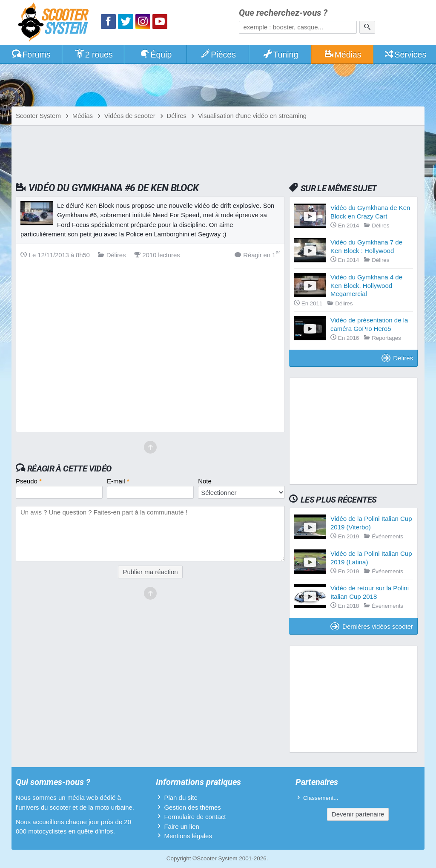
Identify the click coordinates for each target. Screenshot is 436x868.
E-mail (118, 481)
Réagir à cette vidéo (69, 468)
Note (205, 481)
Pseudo (29, 481)
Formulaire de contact (195, 817)
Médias (343, 55)
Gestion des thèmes (192, 807)
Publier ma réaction (150, 572)
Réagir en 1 (257, 254)
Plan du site (181, 798)
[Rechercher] (367, 27)
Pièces (218, 55)
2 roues (93, 55)
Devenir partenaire (358, 814)
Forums (31, 55)
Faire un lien (182, 826)
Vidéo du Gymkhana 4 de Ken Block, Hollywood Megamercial (366, 285)
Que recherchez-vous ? (283, 13)
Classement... (321, 798)
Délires (397, 358)
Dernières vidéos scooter (372, 626)
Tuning (280, 55)
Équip (156, 55)
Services (405, 55)
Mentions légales (188, 836)
